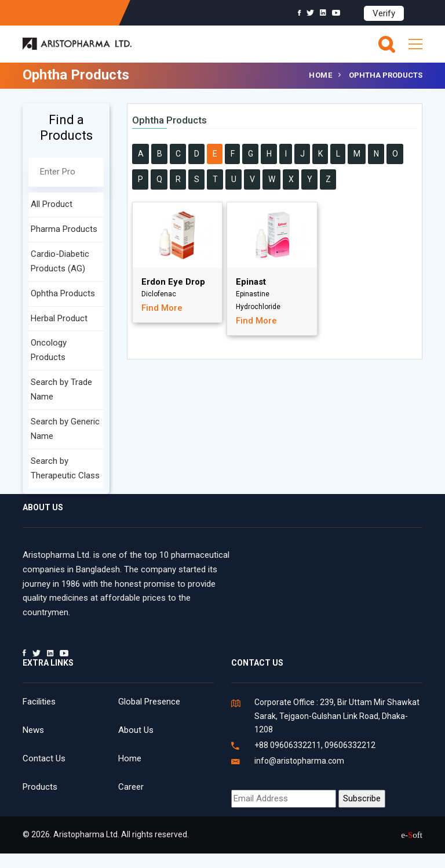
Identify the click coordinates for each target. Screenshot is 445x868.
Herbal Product (59, 318)
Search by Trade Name (61, 389)
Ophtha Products (63, 293)
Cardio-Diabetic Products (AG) (60, 261)
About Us (136, 730)
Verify (384, 13)
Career (131, 787)
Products (40, 787)
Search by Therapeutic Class (65, 468)
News (33, 730)
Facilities (39, 702)
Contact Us (44, 758)
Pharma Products (64, 229)
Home (320, 75)
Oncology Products (49, 350)
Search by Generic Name (65, 429)
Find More (162, 308)
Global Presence (149, 702)
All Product (52, 204)
